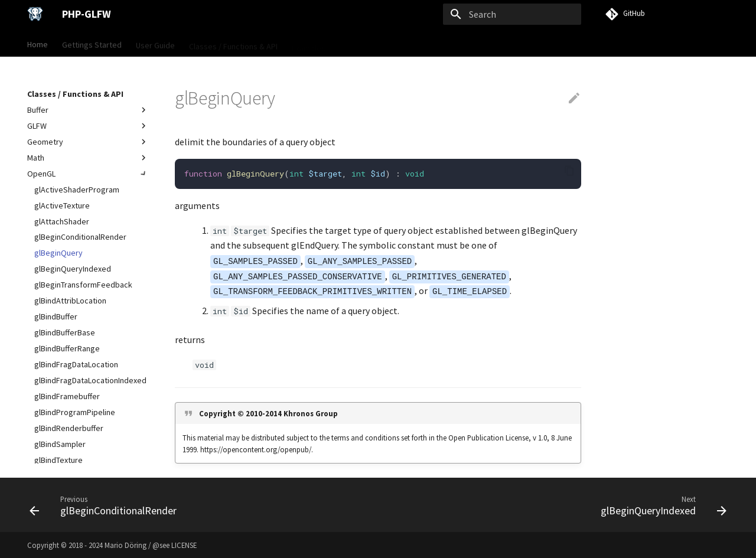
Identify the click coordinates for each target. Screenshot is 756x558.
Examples (309, 43)
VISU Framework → (373, 43)
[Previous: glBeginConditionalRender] (106, 505)
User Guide (155, 43)
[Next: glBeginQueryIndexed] (660, 505)
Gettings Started (92, 43)
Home (38, 43)
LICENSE (184, 545)
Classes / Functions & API (233, 43)
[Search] (512, 14)
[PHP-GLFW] (35, 14)
